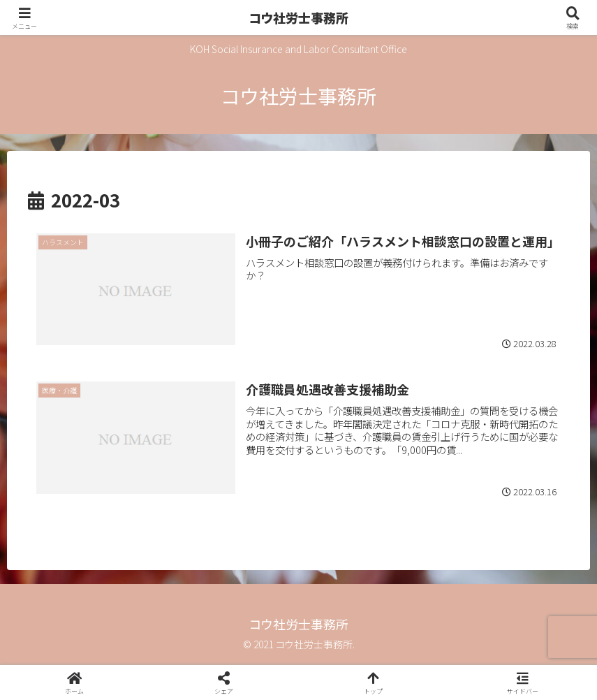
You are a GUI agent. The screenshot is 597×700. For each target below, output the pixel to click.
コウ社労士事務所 (298, 17)
